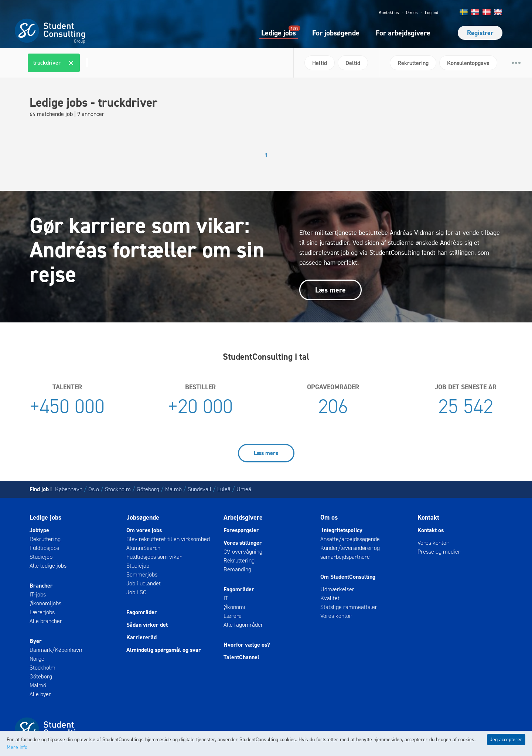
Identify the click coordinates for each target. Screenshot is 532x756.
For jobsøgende (336, 33)
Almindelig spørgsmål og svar (164, 650)
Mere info (17, 747)
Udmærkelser (337, 589)
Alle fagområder (243, 625)
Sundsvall (199, 489)
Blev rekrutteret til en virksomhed (168, 539)
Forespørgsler (241, 530)
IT (226, 598)
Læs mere (330, 290)
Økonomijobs (45, 603)
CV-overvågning (243, 552)
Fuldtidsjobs (44, 548)
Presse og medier (439, 552)
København (69, 489)
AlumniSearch (143, 548)
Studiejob (41, 557)
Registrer (480, 33)
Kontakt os (389, 13)
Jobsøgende (143, 517)
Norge (37, 659)
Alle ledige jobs (48, 566)
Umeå (244, 489)
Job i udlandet (144, 583)
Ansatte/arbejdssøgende (350, 539)
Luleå (224, 489)
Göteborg (148, 489)
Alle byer (40, 694)
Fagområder (142, 612)
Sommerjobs (142, 574)
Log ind (432, 13)
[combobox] (158, 63)
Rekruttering (45, 539)
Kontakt (428, 517)
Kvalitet (330, 598)
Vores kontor (336, 616)
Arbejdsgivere (243, 517)
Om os (412, 13)
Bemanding (237, 569)
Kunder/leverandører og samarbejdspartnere (350, 552)
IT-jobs (38, 594)
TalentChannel (241, 657)
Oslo (94, 489)
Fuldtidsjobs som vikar (154, 557)
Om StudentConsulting (348, 577)
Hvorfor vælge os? (247, 645)
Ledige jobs (279, 33)
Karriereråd (141, 637)
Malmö (173, 489)
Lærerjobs (42, 612)
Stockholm (118, 489)
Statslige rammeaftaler (349, 607)
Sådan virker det (147, 625)
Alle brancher (46, 621)
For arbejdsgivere (403, 33)
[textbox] (86, 63)
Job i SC (136, 592)
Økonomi (234, 607)
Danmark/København (56, 650)
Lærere (233, 616)
